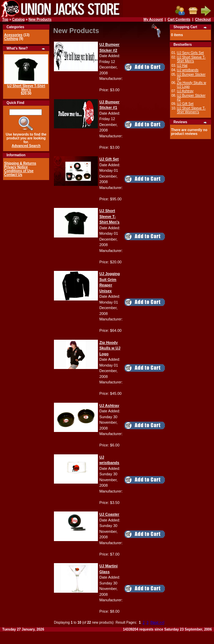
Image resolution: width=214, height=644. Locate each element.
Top (5, 19)
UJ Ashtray (185, 91)
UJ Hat (182, 66)
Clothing (11, 39)
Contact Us (13, 175)
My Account (153, 19)
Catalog (18, 19)
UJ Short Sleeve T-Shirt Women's (191, 110)
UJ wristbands (188, 70)
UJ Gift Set (185, 104)
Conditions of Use (19, 171)
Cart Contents (179, 19)
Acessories (13, 35)
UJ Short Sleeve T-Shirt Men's (26, 88)
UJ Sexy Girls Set (190, 53)
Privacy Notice (16, 167)
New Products (40, 19)
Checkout (203, 19)
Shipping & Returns (20, 163)
